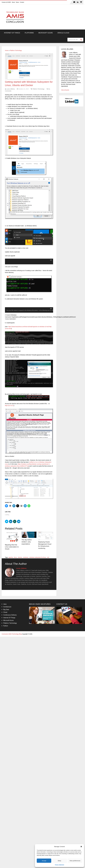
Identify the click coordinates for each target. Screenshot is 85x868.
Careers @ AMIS (6, 2)
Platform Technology (16, 50)
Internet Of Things (12, 33)
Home (7, 50)
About (13, 2)
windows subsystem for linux (38, 557)
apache (11, 557)
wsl (48, 557)
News (17, 2)
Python (6, 626)
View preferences (75, 861)
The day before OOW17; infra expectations (27, 542)
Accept (44, 861)
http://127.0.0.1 (9, 406)
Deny (59, 861)
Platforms (29, 33)
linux (15, 557)
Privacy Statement (59, 865)
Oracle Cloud (63, 33)
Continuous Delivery (10, 615)
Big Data (6, 610)
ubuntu (20, 557)
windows (26, 557)
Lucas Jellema (10, 89)
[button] (81, 847)
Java (5, 604)
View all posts (65, 90)
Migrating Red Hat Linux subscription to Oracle (12, 547)
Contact (22, 2)
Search (81, 40)
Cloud (5, 612)
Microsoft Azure (46, 33)
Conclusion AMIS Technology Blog (12, 634)
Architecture (7, 607)
